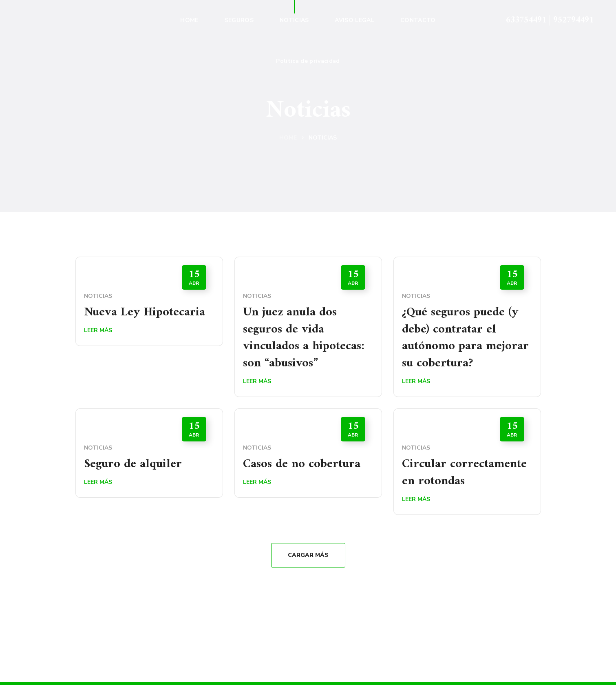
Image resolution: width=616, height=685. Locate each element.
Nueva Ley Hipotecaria (145, 312)
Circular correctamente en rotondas (464, 473)
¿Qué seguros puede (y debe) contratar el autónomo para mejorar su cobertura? (465, 338)
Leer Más (98, 330)
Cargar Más (308, 556)
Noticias (98, 296)
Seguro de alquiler (133, 464)
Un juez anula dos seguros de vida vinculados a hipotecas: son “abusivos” (304, 338)
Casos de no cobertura (302, 464)
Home (288, 138)
